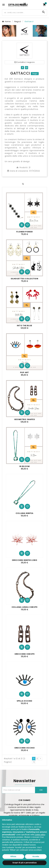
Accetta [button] (36, 856)
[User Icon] (39, 5)
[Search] (44, 12)
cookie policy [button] (40, 835)
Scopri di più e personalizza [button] (24, 863)
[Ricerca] (21, 13)
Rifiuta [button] (13, 856)
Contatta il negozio (25, 62)
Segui (35, 74)
